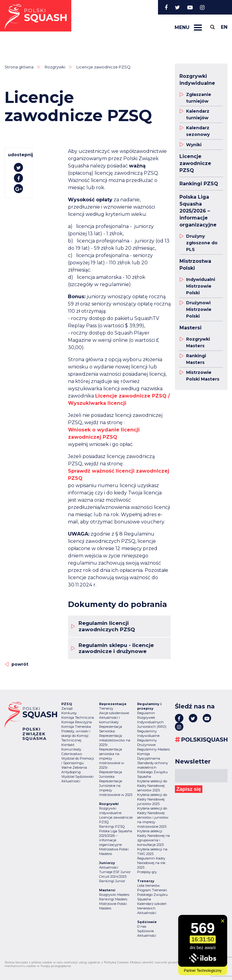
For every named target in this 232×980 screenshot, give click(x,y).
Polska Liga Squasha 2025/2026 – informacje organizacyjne (116, 838)
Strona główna (19, 67)
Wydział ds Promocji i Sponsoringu (78, 761)
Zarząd (67, 708)
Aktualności (71, 781)
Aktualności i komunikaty (110, 720)
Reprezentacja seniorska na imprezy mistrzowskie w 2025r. (112, 758)
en (224, 27)
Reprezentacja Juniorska (111, 774)
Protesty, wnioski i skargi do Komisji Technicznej (76, 736)
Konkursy (69, 713)
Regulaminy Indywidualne (148, 733)
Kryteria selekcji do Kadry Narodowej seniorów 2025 (152, 786)
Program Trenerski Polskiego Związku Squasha (152, 895)
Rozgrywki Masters (114, 895)
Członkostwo (72, 754)
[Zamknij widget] (223, 921)
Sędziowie (145, 931)
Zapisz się (189, 789)
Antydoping (71, 772)
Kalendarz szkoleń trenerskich (152, 906)
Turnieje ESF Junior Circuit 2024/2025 (115, 874)
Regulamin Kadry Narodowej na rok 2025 (151, 863)
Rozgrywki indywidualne (110, 811)
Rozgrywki (55, 67)
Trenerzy (106, 708)
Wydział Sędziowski (77, 777)
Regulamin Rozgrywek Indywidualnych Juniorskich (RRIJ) (152, 720)
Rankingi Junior (112, 881)
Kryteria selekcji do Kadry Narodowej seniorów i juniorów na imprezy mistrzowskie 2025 (153, 817)
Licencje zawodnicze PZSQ (103, 67)
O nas (142, 926)
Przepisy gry (147, 872)
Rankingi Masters (113, 899)
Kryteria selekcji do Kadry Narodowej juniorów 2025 (152, 799)
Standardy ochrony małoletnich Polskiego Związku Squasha (153, 770)
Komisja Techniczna (78, 718)
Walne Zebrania (74, 767)
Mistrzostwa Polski (114, 849)
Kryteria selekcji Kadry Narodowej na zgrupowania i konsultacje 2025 (153, 838)
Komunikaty (71, 749)
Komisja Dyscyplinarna (149, 756)
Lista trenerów (148, 886)
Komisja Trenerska (76, 727)
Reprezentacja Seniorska (111, 729)
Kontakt (68, 745)
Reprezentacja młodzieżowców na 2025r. (115, 740)
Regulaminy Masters (153, 749)
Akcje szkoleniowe (114, 713)
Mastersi (106, 854)
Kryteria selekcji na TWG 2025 (152, 851)
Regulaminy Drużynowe (147, 742)
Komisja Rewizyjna (77, 722)
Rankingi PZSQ (112, 827)
